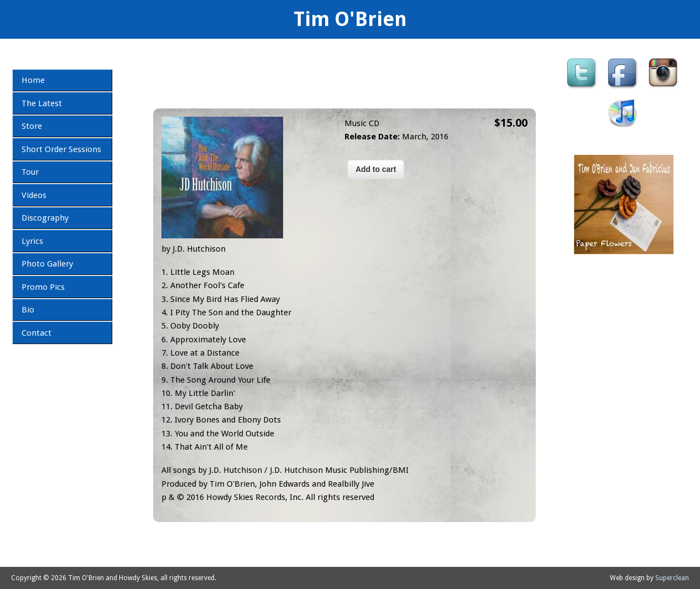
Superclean (672, 578)
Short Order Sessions (61, 149)
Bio (28, 310)
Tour (30, 172)
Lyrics (32, 241)
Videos (34, 195)
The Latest (42, 103)
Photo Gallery (47, 264)
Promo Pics (43, 287)
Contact (36, 333)
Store (32, 126)
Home (33, 80)
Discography (45, 218)
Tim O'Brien (350, 19)
